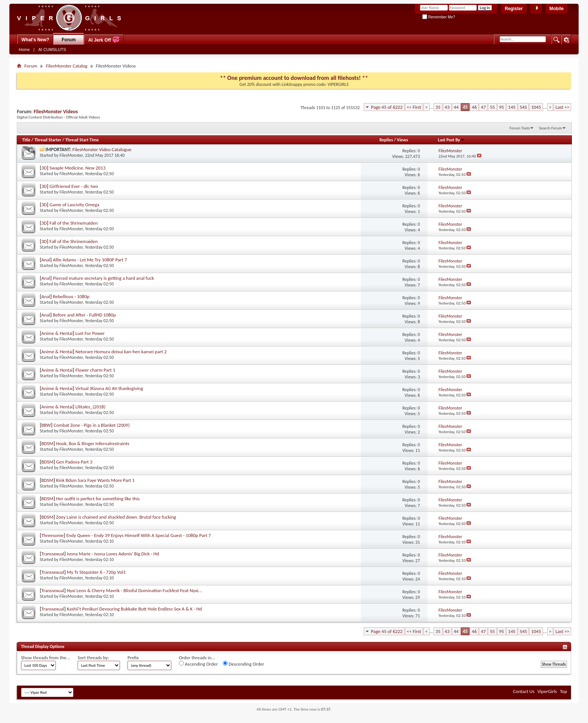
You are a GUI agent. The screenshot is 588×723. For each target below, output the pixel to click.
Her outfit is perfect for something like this (98, 499)
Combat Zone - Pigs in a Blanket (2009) (92, 425)
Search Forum (551, 128)
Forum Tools (520, 128)
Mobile (556, 9)
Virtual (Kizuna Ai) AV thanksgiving (109, 388)
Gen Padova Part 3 (74, 462)
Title (26, 140)
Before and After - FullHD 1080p (84, 315)
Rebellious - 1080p (71, 296)
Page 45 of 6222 (387, 107)
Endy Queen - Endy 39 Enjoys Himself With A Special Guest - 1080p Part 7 (139, 535)
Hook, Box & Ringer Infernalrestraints (93, 443)
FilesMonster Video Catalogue (102, 149)
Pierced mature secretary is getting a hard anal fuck (103, 278)
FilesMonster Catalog (67, 66)
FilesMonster (71, 155)
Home (24, 49)
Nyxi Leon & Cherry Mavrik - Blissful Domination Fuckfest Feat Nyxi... (134, 590)
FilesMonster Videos (56, 112)
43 (447, 107)
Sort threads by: (93, 658)
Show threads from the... (46, 658)
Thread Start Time (82, 140)
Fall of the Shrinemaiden (73, 223)
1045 (536, 107)
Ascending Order (198, 664)
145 (512, 107)
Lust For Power (90, 333)
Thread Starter (48, 140)
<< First (414, 107)
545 (523, 107)
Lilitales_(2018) (90, 407)
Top (563, 691)
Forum (69, 40)
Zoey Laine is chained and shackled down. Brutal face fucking (116, 517)
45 (465, 107)
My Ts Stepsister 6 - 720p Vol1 (96, 572)
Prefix (133, 658)
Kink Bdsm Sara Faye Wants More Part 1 (95, 480)
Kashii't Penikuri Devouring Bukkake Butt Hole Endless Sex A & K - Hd (134, 609)
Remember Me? (439, 17)
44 (456, 107)
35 (438, 107)
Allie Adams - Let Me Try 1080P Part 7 (90, 260)
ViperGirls (547, 691)
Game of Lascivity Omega (74, 205)
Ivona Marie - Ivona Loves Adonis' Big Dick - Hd (113, 554)
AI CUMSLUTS (52, 49)
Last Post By (451, 140)
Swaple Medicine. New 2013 (77, 168)
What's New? (35, 40)
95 (502, 107)
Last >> (562, 107)
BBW (46, 425)
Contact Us (524, 691)
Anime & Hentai (57, 333)
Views (402, 140)
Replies (386, 140)
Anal (46, 260)
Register (514, 9)
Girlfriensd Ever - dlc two (74, 186)
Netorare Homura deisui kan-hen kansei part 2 (121, 352)
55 (492, 107)
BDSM (47, 443)
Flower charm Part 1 (95, 370)
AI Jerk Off (104, 40)
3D (44, 168)
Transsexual (53, 554)
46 (474, 107)
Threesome (52, 535)
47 (483, 107)
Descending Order (244, 664)
